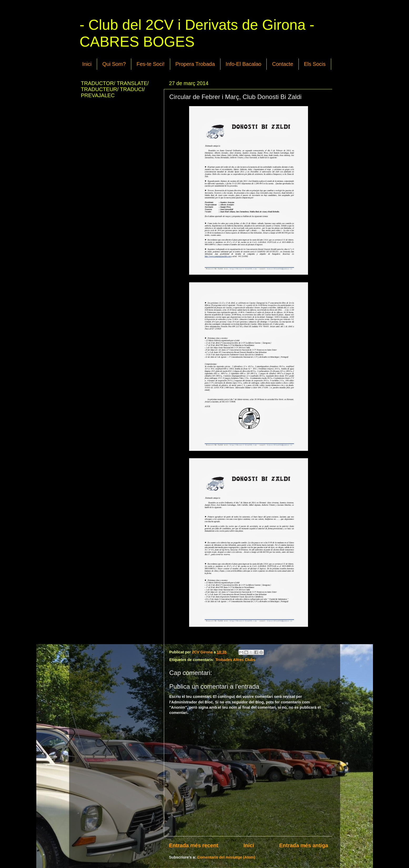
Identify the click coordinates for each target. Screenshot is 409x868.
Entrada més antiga (304, 845)
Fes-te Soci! (151, 64)
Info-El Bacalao (244, 64)
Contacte (282, 64)
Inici (87, 64)
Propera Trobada (195, 64)
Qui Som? (114, 64)
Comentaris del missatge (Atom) (226, 857)
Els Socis (315, 64)
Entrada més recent (194, 845)
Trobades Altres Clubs (235, 660)
